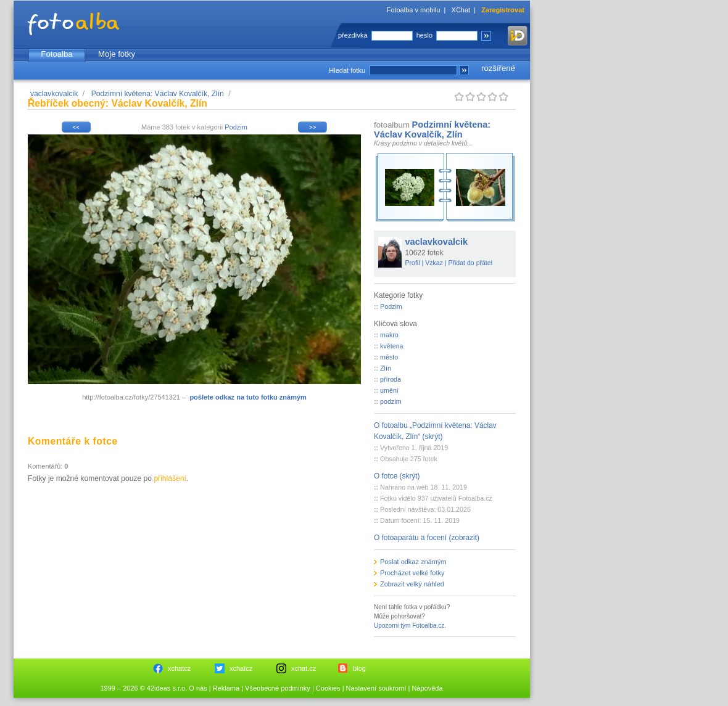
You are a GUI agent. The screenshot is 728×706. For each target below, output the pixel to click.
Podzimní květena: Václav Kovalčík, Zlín (158, 94)
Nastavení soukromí (376, 688)
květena (391, 346)
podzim (391, 401)
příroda (391, 379)
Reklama (226, 688)
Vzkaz (434, 263)
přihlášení (170, 478)
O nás (198, 688)
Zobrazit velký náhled (412, 584)
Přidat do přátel (470, 263)
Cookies (328, 688)
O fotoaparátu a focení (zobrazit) (427, 538)
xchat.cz (304, 668)
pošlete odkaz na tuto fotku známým (248, 397)
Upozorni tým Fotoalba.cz (409, 626)
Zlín (386, 368)
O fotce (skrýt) (397, 476)
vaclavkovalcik (54, 94)
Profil (413, 263)
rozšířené (498, 68)
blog (359, 668)
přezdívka (353, 35)
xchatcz (179, 668)
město (389, 357)
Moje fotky (117, 54)
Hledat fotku (347, 70)
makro (389, 335)
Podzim (236, 127)
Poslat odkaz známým (413, 562)
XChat (461, 10)
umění (389, 390)
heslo (424, 35)
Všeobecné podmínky (278, 688)
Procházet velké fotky (412, 573)
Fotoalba (56, 54)
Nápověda (427, 688)
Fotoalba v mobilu (414, 10)
